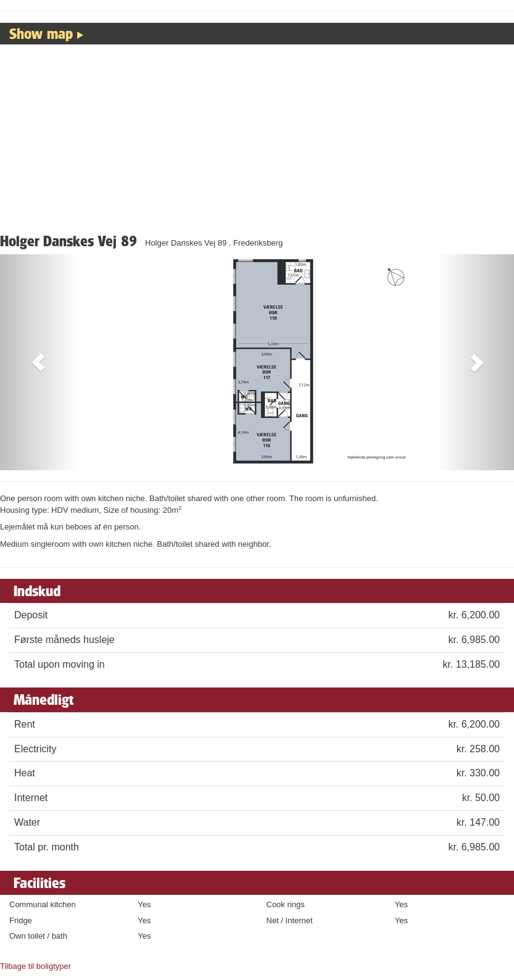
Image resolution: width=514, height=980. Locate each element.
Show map (41, 33)
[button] (39, 362)
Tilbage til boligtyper (35, 966)
